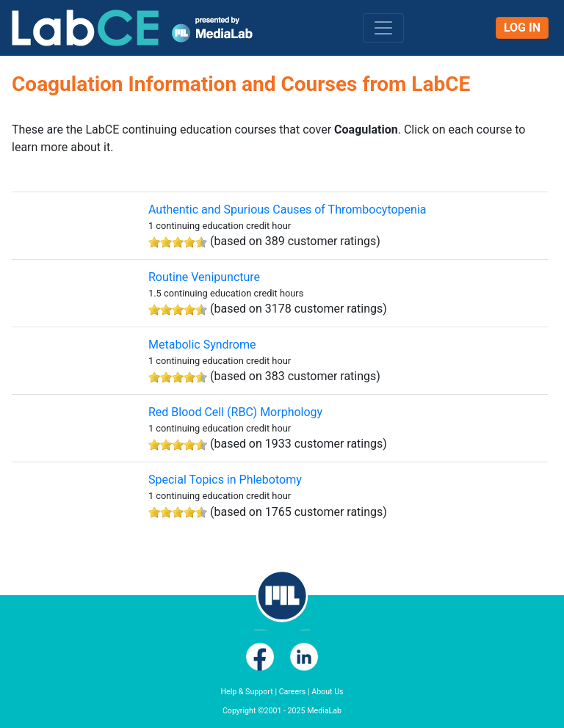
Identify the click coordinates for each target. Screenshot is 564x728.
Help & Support (246, 692)
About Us (327, 692)
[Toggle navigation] (383, 28)
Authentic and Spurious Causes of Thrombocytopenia (288, 210)
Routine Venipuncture (204, 277)
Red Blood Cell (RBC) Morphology (235, 412)
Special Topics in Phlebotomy (225, 480)
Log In (522, 28)
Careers (293, 692)
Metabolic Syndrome (202, 345)
